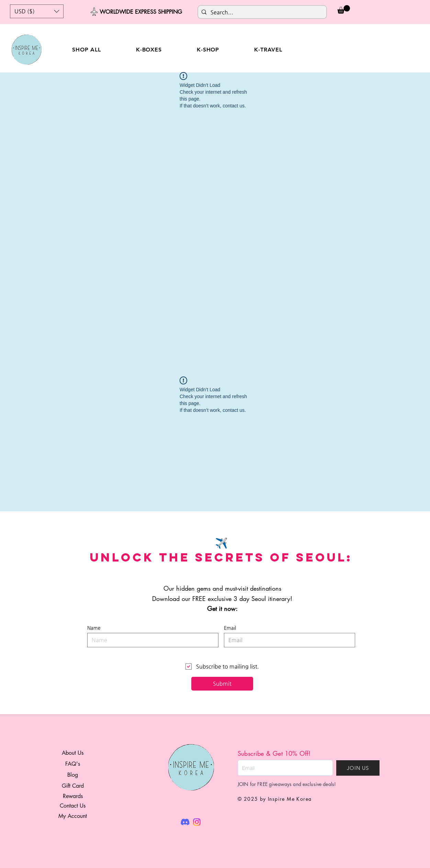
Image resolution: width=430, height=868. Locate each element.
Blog (73, 775)
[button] (37, 11)
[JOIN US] (358, 768)
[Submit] (222, 684)
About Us (73, 753)
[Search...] (261, 12)
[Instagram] (197, 822)
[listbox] (37, 11)
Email (230, 628)
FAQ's (73, 764)
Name (94, 628)
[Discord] (185, 822)
